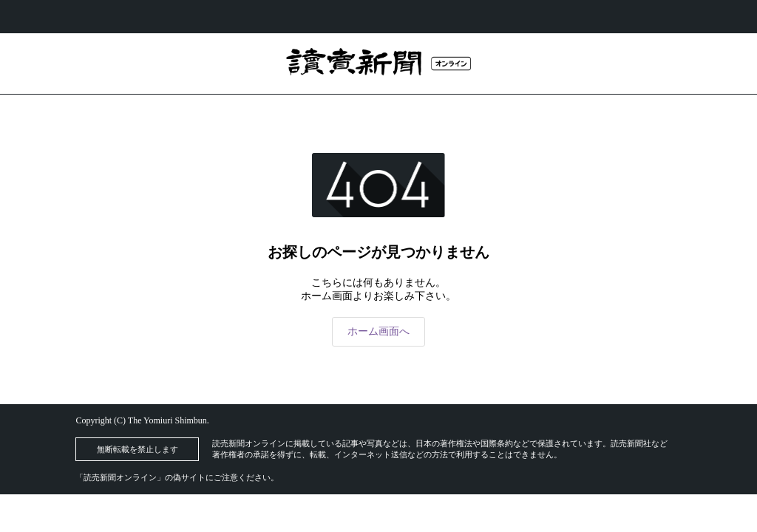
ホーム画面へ (378, 331)
